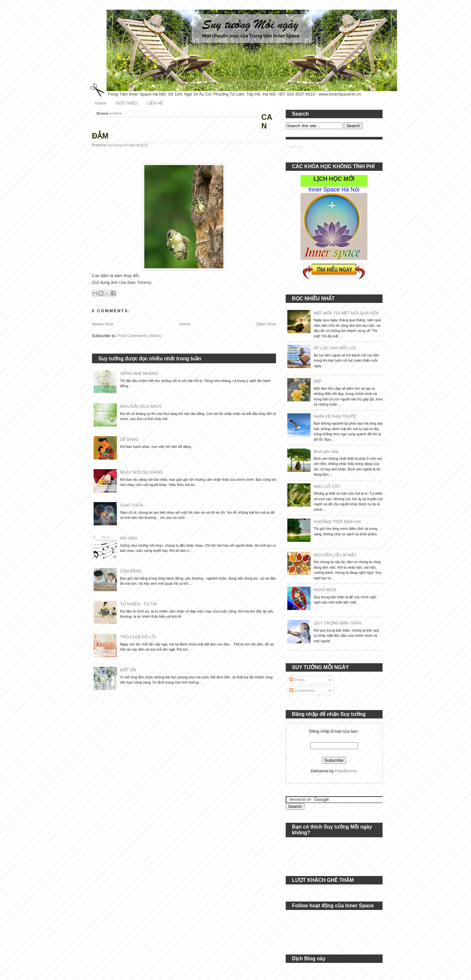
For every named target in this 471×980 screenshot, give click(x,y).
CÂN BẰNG (131, 571)
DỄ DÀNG (129, 439)
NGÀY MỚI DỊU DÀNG (141, 472)
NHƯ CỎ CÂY (327, 486)
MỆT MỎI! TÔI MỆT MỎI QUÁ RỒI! (346, 313)
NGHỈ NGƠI (325, 590)
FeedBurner (346, 771)
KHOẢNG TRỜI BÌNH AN (337, 522)
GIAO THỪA (132, 505)
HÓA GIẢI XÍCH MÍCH (141, 406)
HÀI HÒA (129, 538)
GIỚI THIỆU (127, 103)
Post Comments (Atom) (139, 336)
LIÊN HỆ (155, 103)
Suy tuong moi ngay (122, 145)
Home (101, 103)
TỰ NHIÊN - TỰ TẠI (138, 604)
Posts (297, 680)
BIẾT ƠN (128, 670)
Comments (302, 691)
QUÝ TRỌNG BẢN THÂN (338, 623)
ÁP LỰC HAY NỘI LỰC (335, 348)
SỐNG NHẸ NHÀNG (139, 373)
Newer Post (103, 324)
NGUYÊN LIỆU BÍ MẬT (335, 555)
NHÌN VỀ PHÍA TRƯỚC (335, 416)
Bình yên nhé (326, 452)
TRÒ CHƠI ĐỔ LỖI (138, 637)
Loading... (295, 146)
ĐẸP (318, 381)
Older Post (266, 324)
